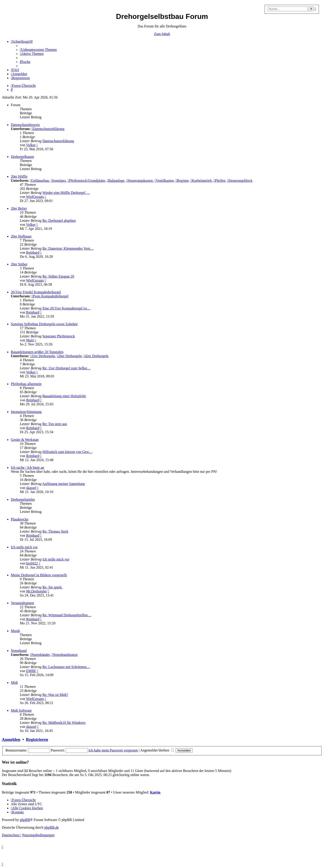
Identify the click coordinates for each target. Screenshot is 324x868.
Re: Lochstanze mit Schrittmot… (66, 667)
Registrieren (37, 739)
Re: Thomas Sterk (55, 531)
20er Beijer (19, 208)
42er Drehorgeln (96, 356)
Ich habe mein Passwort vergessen (113, 750)
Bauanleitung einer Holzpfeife (64, 396)
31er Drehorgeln (42, 356)
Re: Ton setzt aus (55, 424)
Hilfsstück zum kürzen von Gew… (67, 452)
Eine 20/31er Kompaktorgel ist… (66, 308)
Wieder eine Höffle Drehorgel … (66, 193)
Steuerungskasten (139, 181)
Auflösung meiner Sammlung (64, 484)
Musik (15, 631)
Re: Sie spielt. (52, 587)
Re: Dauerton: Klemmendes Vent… (68, 248)
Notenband (19, 651)
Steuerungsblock (240, 181)
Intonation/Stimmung (26, 412)
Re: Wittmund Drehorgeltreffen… (67, 615)
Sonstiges (58, 181)
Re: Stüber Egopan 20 (58, 276)
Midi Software (21, 710)
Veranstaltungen (22, 603)
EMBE (31, 671)
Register (182, 181)
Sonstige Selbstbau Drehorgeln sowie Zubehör (44, 324)
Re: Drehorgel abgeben (59, 221)
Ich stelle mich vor (24, 547)
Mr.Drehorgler (37, 591)
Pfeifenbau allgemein (26, 384)
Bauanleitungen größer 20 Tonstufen (37, 352)
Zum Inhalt (162, 34)
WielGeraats (35, 197)
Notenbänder (40, 655)
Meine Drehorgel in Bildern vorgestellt (39, 575)
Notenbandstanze (65, 655)
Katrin (155, 792)
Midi (14, 683)
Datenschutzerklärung (48, 129)
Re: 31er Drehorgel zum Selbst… (66, 368)
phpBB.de (52, 827)
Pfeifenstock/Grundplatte (87, 181)
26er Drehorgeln (69, 356)
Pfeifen (219, 181)
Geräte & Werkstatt (25, 440)
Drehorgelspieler (23, 499)
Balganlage (116, 181)
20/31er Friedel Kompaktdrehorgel (36, 292)
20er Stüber (19, 264)
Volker (31, 145)
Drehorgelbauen (22, 157)
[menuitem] (38, 50)
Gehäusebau (39, 181)
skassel (31, 488)
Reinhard (33, 252)
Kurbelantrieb (201, 181)
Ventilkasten (164, 181)
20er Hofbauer (21, 236)
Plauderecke (20, 519)
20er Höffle (19, 176)
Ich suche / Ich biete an (27, 468)
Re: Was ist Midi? (55, 695)
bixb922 (32, 563)
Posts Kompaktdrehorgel (50, 296)
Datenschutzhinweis (25, 125)
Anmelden (11, 739)
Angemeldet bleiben (157, 750)
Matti (30, 340)
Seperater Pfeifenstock (58, 336)
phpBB (25, 820)
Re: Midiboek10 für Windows (64, 723)
